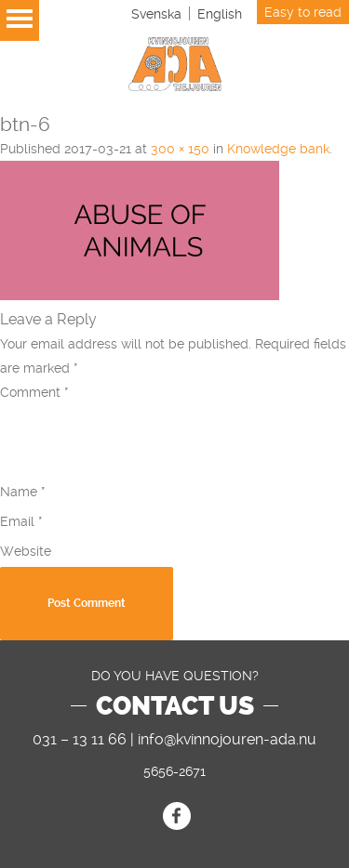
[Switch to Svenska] (156, 13)
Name (23, 492)
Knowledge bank (278, 149)
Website (26, 551)
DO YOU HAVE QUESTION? (175, 676)
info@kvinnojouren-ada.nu (227, 739)
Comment (34, 392)
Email (21, 521)
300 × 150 (180, 149)
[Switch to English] (220, 13)
